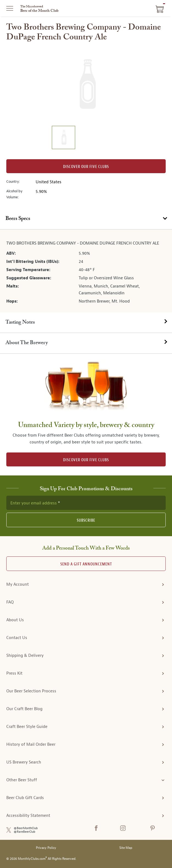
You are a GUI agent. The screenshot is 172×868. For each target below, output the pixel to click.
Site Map (126, 848)
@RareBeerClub (25, 832)
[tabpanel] (86, 271)
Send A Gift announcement (86, 564)
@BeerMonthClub (26, 828)
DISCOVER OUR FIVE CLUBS (86, 460)
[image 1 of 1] (63, 138)
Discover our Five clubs (86, 167)
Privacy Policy (46, 848)
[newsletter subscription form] (86, 503)
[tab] (86, 219)
